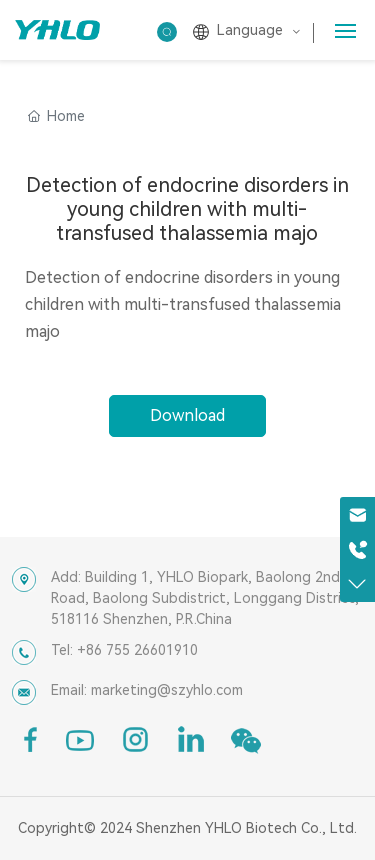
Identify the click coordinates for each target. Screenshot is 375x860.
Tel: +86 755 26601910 (124, 650)
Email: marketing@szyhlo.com (147, 690)
